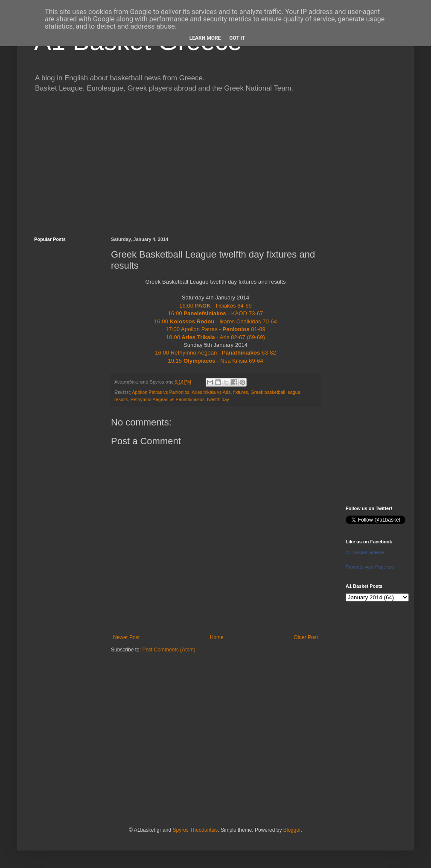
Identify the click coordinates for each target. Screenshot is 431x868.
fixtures (240, 392)
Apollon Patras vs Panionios (160, 392)
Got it (237, 38)
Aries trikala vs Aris (211, 392)
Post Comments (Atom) (169, 650)
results (121, 399)
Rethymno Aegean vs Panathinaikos (167, 399)
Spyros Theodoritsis (195, 830)
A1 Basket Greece (365, 552)
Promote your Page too (370, 567)
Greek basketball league (275, 392)
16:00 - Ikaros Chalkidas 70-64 (215, 321)
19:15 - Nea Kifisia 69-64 (215, 361)
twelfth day (218, 399)
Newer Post (126, 637)
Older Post (306, 637)
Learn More (205, 38)
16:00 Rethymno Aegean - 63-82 (215, 353)
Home (217, 637)
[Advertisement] (215, 164)
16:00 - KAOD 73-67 (216, 313)
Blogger (292, 830)
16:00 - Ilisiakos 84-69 (215, 306)
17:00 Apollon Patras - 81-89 (215, 329)
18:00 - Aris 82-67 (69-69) (215, 337)
